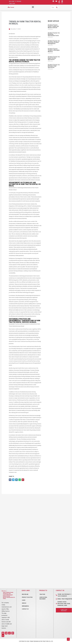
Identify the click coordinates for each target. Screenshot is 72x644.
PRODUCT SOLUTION (27, 597)
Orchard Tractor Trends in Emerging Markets (54, 50)
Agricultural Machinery (43, 598)
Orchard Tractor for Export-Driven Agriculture (54, 58)
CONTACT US (25, 609)
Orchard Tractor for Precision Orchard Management (54, 42)
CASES (24, 600)
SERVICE (24, 603)
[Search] (57, 7)
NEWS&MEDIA (25, 606)
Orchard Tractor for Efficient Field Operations (54, 66)
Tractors (42, 594)
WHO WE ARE (25, 594)
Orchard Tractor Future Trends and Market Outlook (53, 26)
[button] (33, 7)
